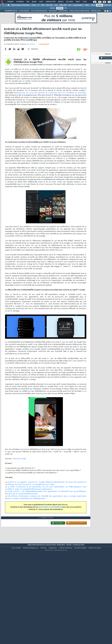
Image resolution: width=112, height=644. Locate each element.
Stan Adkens (31, 57)
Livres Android (63, 11)
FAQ (28, 2)
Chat (41, 2)
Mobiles (99, 5)
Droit (78, 2)
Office (93, 5)
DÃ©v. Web (63, 5)
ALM (43, 5)
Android (60, 8)
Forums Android (24, 11)
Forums (10, 2)
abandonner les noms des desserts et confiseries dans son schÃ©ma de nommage (51, 106)
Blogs (34, 2)
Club (85, 2)
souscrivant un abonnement (50, 520)
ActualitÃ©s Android (11, 11)
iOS (66, 8)
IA (38, 5)
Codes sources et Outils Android (79, 11)
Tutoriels (20, 2)
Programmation (78, 5)
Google (23, 472)
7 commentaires (44, 57)
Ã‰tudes (70, 2)
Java (56, 5)
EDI (70, 5)
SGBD (87, 5)
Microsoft (49, 5)
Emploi (61, 2)
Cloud (34, 5)
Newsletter (51, 2)
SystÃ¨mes (108, 5)
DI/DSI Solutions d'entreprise (21, 5)
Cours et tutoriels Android (39, 11)
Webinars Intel (96, 11)
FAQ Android (53, 11)
